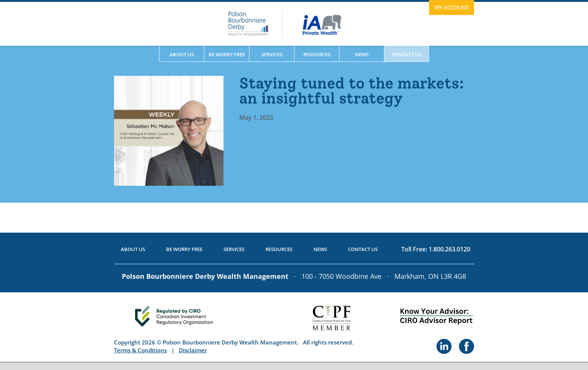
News (362, 54)
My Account (451, 7)
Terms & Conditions (140, 350)
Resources (317, 54)
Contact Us (407, 54)
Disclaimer (193, 350)
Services (272, 54)
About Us (182, 54)
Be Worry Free (227, 54)
